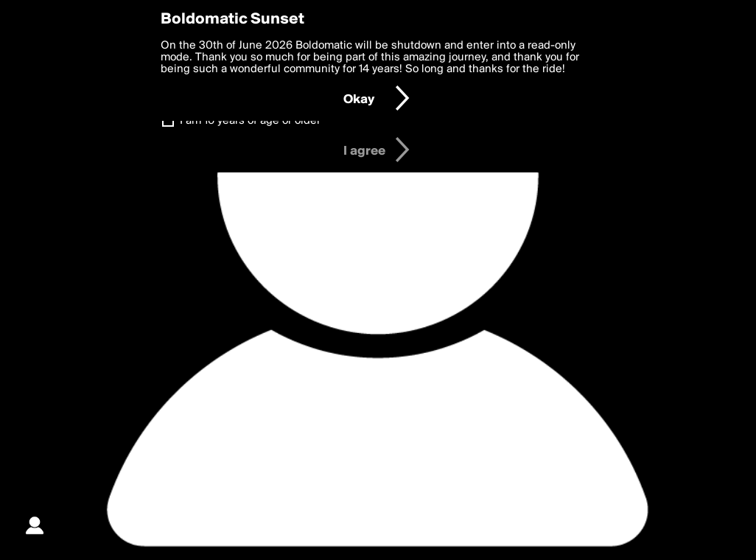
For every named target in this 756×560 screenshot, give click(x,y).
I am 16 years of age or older (250, 121)
